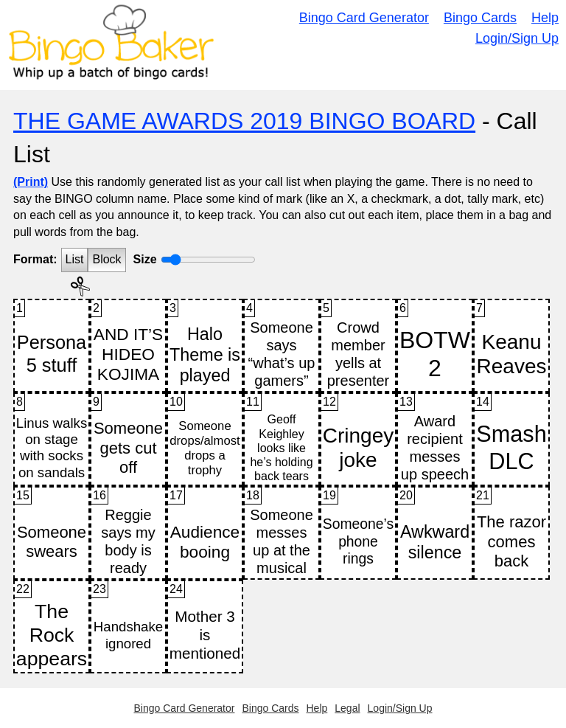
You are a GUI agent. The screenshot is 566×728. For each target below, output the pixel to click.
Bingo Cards (480, 18)
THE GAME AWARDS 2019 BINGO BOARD (244, 121)
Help (545, 18)
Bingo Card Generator (364, 18)
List (75, 259)
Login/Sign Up (517, 38)
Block (106, 259)
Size (145, 259)
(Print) (31, 182)
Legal (347, 708)
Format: (35, 259)
